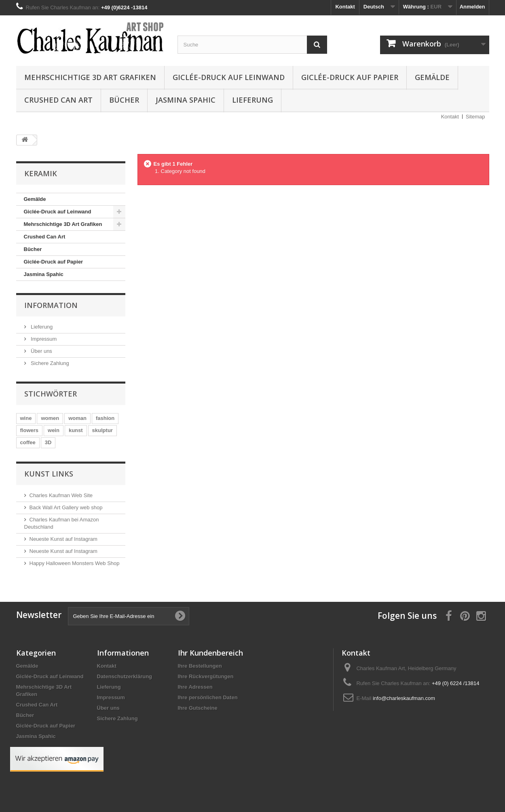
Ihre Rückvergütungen (206, 676)
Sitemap (475, 117)
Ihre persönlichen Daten (208, 697)
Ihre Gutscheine (198, 708)
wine (26, 418)
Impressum (43, 339)
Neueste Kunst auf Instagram (63, 539)
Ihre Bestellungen (200, 666)
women (50, 418)
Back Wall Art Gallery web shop (66, 507)
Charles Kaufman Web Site (61, 495)
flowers (30, 430)
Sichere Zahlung (49, 363)
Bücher (124, 100)
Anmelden (472, 7)
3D (48, 442)
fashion (105, 418)
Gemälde (432, 77)
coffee (28, 442)
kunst (76, 430)
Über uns (41, 351)
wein (54, 430)
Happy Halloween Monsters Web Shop (75, 563)
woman (77, 418)
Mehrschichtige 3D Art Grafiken (90, 77)
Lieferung (252, 100)
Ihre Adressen (195, 687)
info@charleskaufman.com (404, 698)
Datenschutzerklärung (125, 676)
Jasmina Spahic (186, 100)
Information (51, 305)
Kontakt (345, 7)
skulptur (102, 430)
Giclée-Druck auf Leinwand (229, 77)
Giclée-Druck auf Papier (350, 77)
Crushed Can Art (58, 100)
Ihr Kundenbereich (210, 653)
